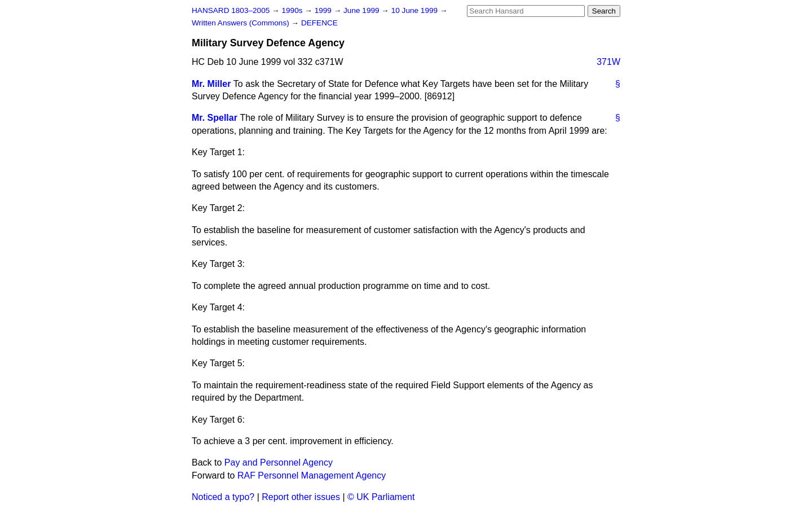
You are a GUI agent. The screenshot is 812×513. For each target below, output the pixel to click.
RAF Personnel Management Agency (312, 475)
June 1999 (362, 10)
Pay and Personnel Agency (279, 462)
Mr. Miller (211, 84)
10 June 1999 (416, 10)
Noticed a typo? (223, 497)
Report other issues (301, 497)
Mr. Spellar (215, 118)
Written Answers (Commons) (242, 23)
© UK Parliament (381, 497)
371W (608, 62)
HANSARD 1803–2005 (231, 10)
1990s (293, 10)
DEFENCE (319, 23)
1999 (324, 10)
